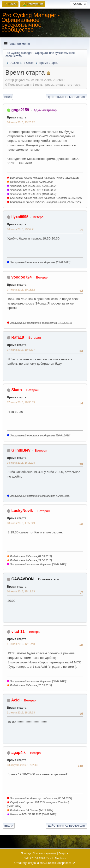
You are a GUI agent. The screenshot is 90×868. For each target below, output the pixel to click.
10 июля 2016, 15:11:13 (21, 591)
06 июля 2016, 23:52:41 (21, 229)
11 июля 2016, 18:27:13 (21, 713)
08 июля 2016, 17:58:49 (21, 523)
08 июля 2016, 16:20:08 (21, 463)
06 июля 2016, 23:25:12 (21, 122)
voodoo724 (21, 277)
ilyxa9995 (20, 217)
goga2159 (20, 110)
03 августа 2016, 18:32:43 (22, 765)
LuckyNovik (22, 511)
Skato (17, 390)
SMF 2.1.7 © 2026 (34, 858)
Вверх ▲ (64, 853)
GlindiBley (21, 450)
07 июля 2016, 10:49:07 (21, 350)
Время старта (17, 117)
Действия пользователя (66, 97)
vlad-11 (18, 632)
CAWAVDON (22, 579)
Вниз (8, 97)
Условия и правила (45, 853)
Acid (15, 700)
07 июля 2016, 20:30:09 (21, 402)
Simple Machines (56, 858)
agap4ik (18, 753)
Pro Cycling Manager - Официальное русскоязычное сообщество (31, 22)
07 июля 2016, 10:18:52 (21, 290)
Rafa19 (18, 337)
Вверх (9, 826)
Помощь (26, 853)
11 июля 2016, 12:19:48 (21, 644)
